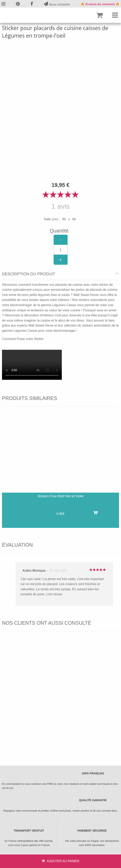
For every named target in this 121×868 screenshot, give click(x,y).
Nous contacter (57, 4)
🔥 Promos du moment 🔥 (100, 4)
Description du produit (29, 274)
